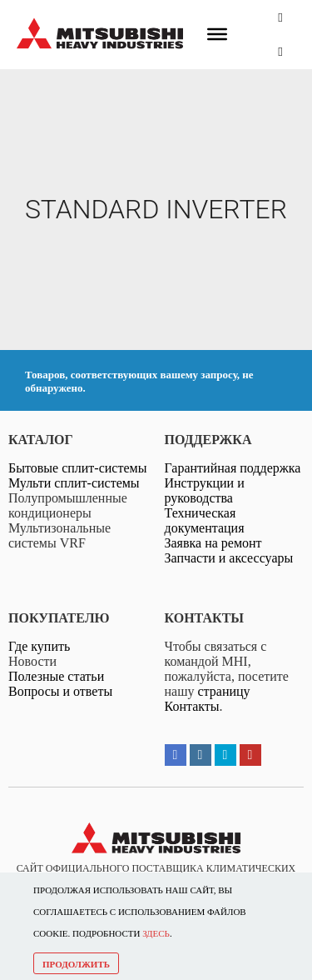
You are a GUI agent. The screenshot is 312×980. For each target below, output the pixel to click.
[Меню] (217, 34)
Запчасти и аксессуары (229, 558)
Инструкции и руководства (205, 490)
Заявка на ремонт (213, 543)
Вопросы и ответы (60, 691)
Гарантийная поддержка (233, 468)
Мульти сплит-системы (74, 483)
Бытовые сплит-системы (77, 468)
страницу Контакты (208, 699)
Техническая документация (205, 520)
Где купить (39, 646)
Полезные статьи (56, 676)
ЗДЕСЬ (156, 933)
